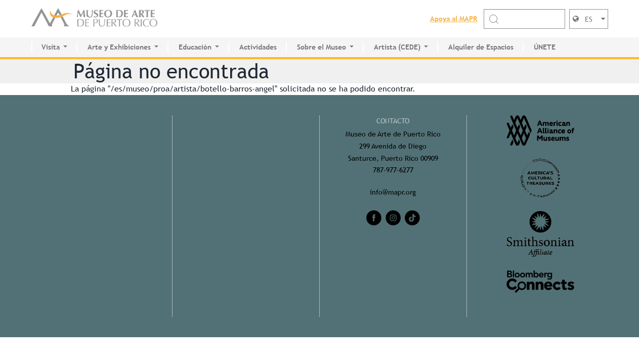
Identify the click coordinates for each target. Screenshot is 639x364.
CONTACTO (393, 121)
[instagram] (393, 218)
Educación (195, 47)
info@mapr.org (393, 192)
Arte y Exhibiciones (119, 47)
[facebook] (374, 218)
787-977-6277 (393, 170)
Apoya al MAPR (454, 19)
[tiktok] (412, 218)
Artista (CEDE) (397, 47)
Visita (51, 47)
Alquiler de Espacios (481, 47)
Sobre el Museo (322, 47)
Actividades (258, 47)
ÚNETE (545, 47)
